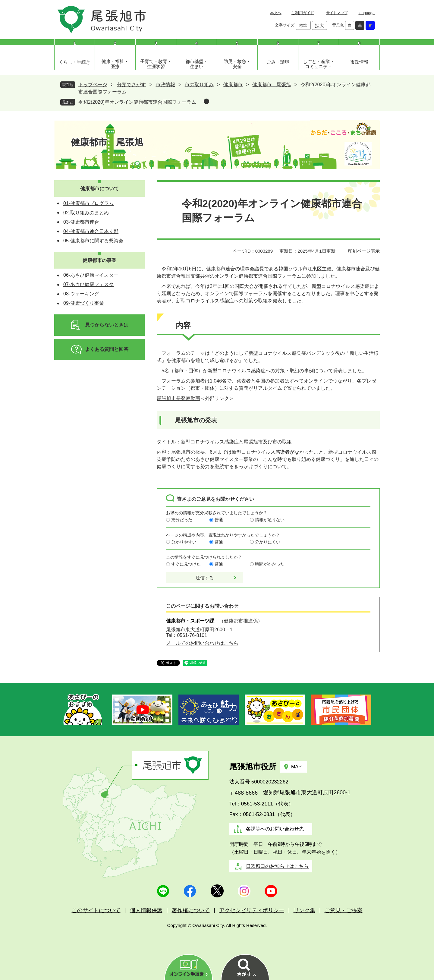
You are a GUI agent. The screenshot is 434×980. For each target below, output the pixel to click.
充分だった (182, 520)
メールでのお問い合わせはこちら (202, 643)
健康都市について (99, 189)
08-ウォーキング (81, 294)
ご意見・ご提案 (344, 910)
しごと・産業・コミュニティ (319, 64)
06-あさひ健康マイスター (91, 275)
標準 (303, 25)
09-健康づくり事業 (84, 303)
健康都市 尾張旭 (272, 85)
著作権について (191, 910)
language (367, 13)
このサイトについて (96, 910)
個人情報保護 (146, 910)
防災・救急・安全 (237, 64)
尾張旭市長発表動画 (178, 398)
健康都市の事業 (99, 260)
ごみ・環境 (278, 62)
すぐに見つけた (186, 564)
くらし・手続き (75, 62)
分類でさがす (131, 85)
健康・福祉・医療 (115, 64)
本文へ (276, 13)
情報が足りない (270, 520)
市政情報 (359, 62)
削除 (206, 101)
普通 (219, 520)
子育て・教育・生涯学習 (156, 64)
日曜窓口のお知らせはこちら (277, 866)
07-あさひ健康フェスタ (88, 284)
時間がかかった (270, 564)
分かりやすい (184, 542)
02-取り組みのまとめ (86, 213)
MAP (296, 767)
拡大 (319, 25)
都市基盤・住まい (197, 64)
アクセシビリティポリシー (252, 910)
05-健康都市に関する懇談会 (93, 241)
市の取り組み (199, 85)
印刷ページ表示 (364, 251)
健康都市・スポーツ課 (190, 621)
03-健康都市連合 (81, 222)
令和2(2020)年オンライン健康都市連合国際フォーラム (137, 102)
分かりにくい (268, 542)
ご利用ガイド (303, 13)
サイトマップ (337, 13)
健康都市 (233, 85)
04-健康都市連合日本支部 (91, 231)
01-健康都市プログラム (88, 203)
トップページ (93, 85)
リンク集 (304, 910)
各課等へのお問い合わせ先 (275, 829)
